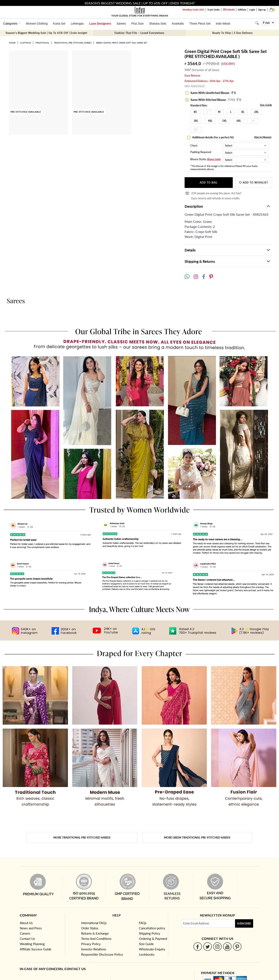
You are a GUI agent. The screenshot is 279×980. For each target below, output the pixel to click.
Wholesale (229, 10)
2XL (256, 112)
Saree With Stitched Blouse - (215, 100)
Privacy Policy (91, 944)
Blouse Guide (214, 159)
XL (243, 112)
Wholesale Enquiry (152, 949)
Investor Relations (94, 949)
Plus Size (138, 24)
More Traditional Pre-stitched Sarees (82, 837)
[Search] (257, 23)
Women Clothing (37, 24)
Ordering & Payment (153, 939)
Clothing (25, 43)
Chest (194, 145)
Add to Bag (209, 183)
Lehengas (77, 24)
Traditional (42, 43)
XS (195, 112)
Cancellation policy (152, 928)
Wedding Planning (32, 944)
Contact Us (27, 939)
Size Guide (266, 105)
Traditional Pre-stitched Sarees (73, 43)
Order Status (90, 928)
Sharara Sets (158, 24)
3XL (196, 121)
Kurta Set (59, 24)
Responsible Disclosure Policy (102, 954)
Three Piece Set (200, 24)
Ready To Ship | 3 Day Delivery (233, 33)
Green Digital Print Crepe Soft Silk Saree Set (122, 43)
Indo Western (225, 24)
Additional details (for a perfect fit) (213, 137)
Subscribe (244, 924)
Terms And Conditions (96, 939)
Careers (25, 933)
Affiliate (242, 10)
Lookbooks (147, 954)
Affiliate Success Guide (36, 949)
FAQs (143, 923)
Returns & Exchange (95, 933)
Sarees (121, 24)
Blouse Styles (198, 159)
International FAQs (94, 923)
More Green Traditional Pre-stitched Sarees (197, 837)
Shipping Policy (150, 933)
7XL (253, 121)
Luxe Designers (100, 24)
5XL (224, 121)
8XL (196, 130)
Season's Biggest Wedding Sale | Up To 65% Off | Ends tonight (46, 33)
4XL (210, 121)
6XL (239, 121)
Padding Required (201, 152)
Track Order (214, 10)
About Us (26, 923)
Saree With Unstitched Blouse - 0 (213, 93)
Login (252, 10)
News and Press (31, 928)
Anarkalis (178, 24)
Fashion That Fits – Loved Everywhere (139, 33)
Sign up (262, 10)
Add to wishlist (254, 183)
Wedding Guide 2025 (193, 10)
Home (12, 43)
